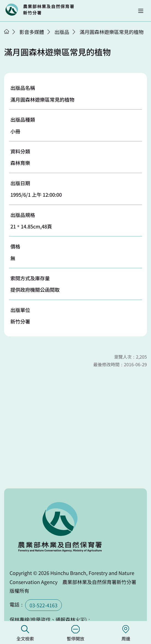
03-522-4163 (43, 605)
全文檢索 (25, 633)
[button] (141, 11)
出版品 (62, 32)
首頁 (7, 32)
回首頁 (40, 10)
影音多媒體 (32, 32)
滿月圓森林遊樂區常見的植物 (112, 32)
